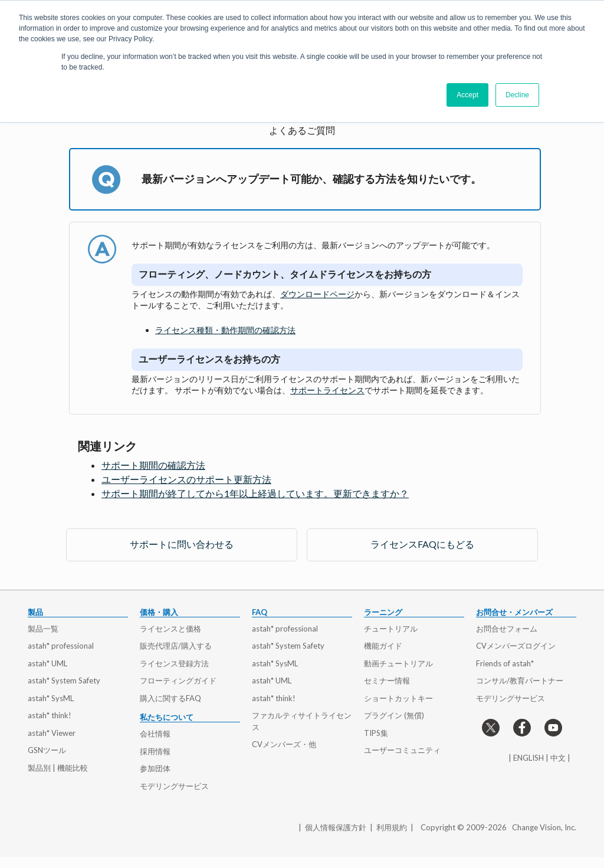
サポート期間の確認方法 (153, 465)
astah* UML (47, 663)
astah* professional (61, 646)
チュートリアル (391, 629)
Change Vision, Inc (543, 827)
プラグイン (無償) (394, 715)
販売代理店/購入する (176, 646)
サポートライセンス (327, 390)
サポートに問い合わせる (182, 544)
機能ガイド (383, 646)
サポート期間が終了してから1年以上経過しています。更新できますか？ (255, 493)
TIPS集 (376, 733)
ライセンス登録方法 (174, 663)
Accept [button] (467, 95)
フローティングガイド (178, 680)
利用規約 (392, 827)
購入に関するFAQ (170, 698)
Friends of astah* (505, 663)
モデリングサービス (174, 786)
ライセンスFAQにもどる (422, 544)
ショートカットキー (398, 698)
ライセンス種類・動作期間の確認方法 (225, 330)
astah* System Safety (64, 680)
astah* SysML (51, 698)
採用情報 (155, 751)
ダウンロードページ (317, 294)
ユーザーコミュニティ (402, 750)
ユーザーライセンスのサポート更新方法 (186, 479)
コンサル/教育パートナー (520, 680)
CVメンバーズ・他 (284, 744)
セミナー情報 (387, 680)
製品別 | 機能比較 (58, 768)
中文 (558, 758)
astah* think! (50, 715)
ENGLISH (528, 758)
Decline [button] (517, 95)
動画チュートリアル (398, 663)
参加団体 (155, 768)
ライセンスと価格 (170, 629)
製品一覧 (43, 629)
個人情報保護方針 (336, 827)
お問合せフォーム (507, 629)
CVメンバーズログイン (516, 646)
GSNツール (47, 750)
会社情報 (155, 734)
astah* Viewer (52, 733)
